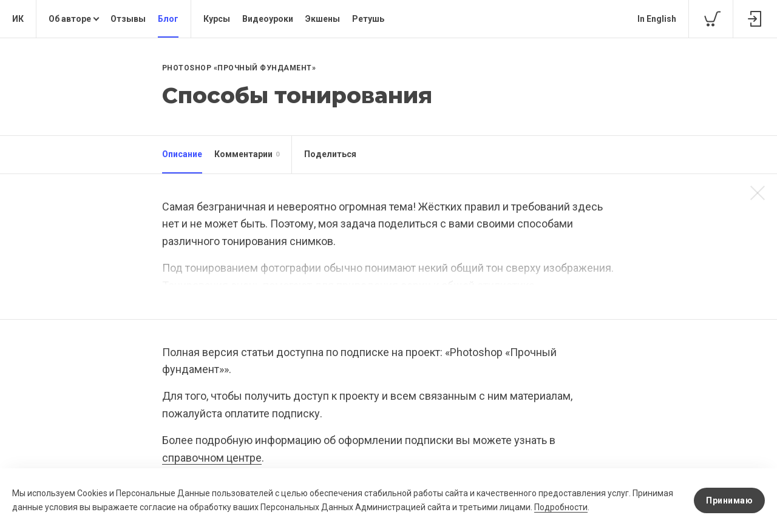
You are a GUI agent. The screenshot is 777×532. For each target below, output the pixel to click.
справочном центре (212, 458)
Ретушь (368, 19)
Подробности (561, 507)
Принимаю (729, 500)
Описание (182, 154)
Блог (168, 19)
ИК (18, 19)
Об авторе (70, 19)
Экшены (323, 19)
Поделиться (330, 154)
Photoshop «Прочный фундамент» (239, 68)
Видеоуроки (268, 19)
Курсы (217, 19)
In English (657, 19)
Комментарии (247, 155)
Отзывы (128, 19)
